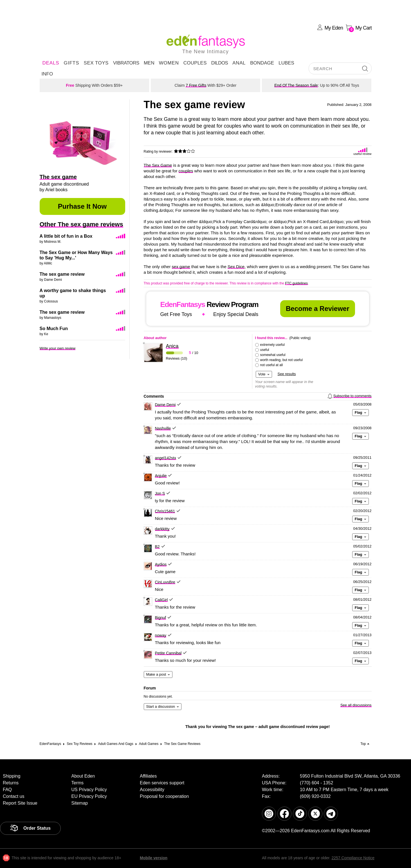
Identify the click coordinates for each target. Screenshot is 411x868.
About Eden (83, 776)
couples (186, 171)
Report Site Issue (20, 803)
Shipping (12, 776)
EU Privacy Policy (89, 796)
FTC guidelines (296, 283)
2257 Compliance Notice (353, 858)
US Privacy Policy (89, 790)
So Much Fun (54, 329)
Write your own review (58, 348)
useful (265, 350)
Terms (78, 783)
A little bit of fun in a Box (66, 236)
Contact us (14, 796)
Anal (239, 63)
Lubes (286, 63)
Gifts (71, 63)
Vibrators (126, 63)
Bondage (262, 63)
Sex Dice (236, 267)
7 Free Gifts (196, 85)
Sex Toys (96, 63)
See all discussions (356, 705)
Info (47, 74)
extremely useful (272, 345)
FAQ (7, 790)
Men (149, 63)
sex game (181, 267)
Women (169, 63)
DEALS (51, 63)
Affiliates (148, 776)
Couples (195, 63)
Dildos (220, 63)
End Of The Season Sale (296, 85)
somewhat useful (273, 355)
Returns (11, 783)
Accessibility (152, 790)
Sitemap (80, 803)
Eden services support (162, 783)
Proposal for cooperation (164, 796)
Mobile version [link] (154, 858)
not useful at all (272, 365)
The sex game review (62, 274)
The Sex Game (158, 165)
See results (287, 374)
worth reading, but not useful (281, 360)
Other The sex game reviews (81, 224)
